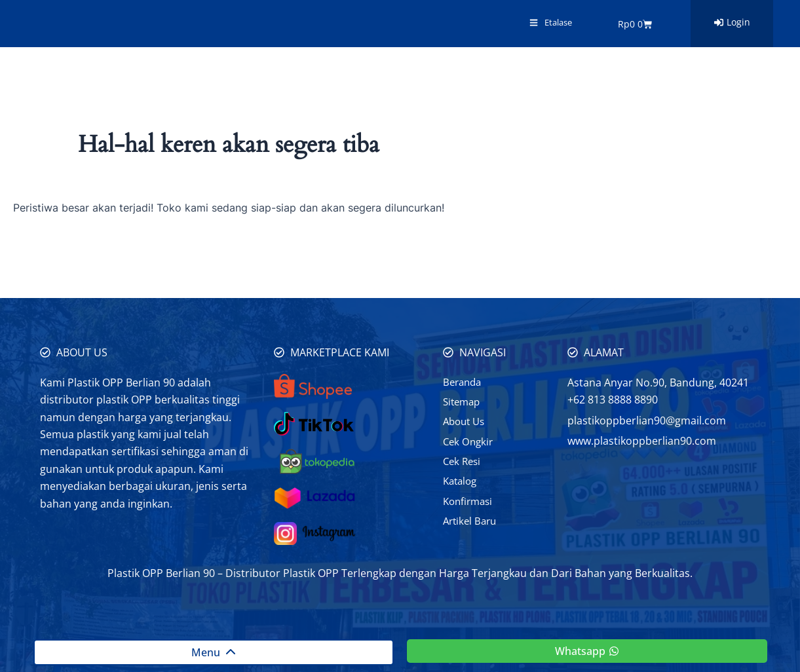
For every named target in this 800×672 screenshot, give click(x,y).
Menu (214, 652)
